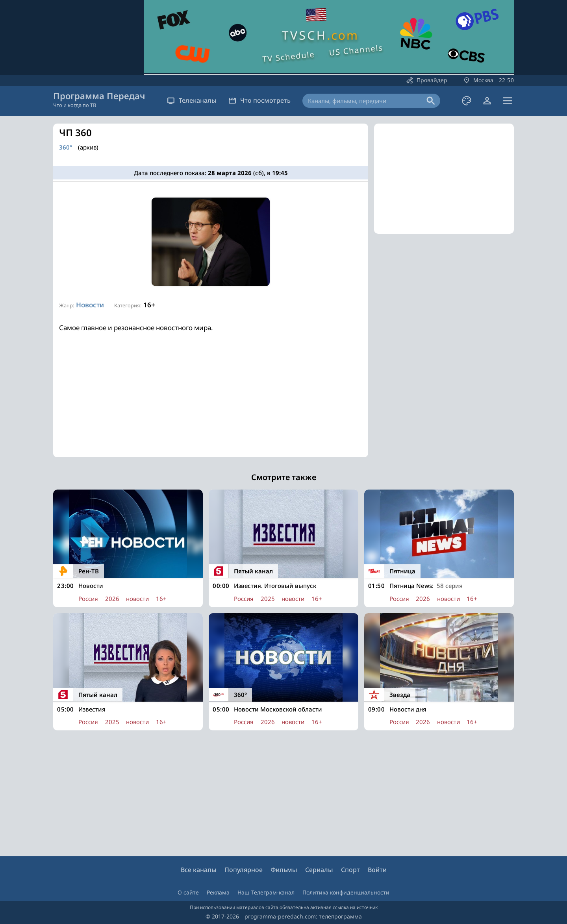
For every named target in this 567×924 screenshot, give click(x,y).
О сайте (188, 892)
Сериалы (319, 870)
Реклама (218, 892)
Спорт (350, 870)
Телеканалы (192, 100)
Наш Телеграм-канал (266, 892)
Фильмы (284, 870)
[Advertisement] (211, 402)
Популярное (244, 870)
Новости (90, 305)
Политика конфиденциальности (346, 892)
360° (66, 147)
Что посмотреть (259, 100)
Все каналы (199, 870)
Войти (377, 870)
